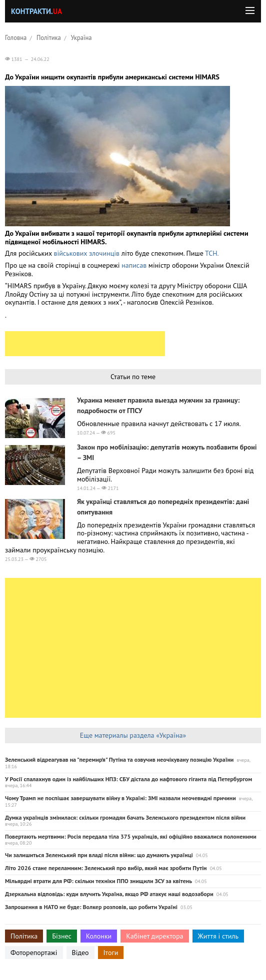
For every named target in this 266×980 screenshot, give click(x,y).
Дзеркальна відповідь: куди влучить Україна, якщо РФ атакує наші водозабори (109, 894)
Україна (81, 37)
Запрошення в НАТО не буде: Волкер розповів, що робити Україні (91, 907)
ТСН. (212, 253)
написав (135, 265)
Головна (16, 37)
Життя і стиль (218, 936)
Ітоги (111, 953)
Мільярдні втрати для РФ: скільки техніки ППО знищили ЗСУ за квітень (98, 881)
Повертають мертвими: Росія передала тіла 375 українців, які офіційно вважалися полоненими (131, 836)
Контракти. (36, 11)
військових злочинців (86, 253)
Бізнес (61, 936)
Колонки (99, 936)
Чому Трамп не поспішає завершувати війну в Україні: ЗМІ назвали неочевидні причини (120, 798)
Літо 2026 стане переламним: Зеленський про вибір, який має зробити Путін (106, 868)
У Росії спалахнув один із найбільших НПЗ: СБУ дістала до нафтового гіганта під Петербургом (128, 779)
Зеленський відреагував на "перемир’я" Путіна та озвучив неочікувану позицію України (119, 759)
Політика (49, 37)
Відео (80, 953)
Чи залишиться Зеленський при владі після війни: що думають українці (99, 855)
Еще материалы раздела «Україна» (133, 735)
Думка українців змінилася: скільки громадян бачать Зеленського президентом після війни (125, 817)
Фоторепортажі (34, 953)
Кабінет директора (154, 936)
